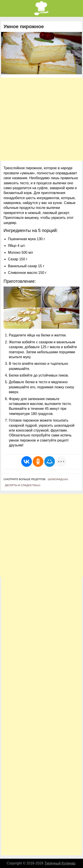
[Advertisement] (41, 119)
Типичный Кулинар (60, 863)
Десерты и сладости (23, 485)
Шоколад (58, 479)
